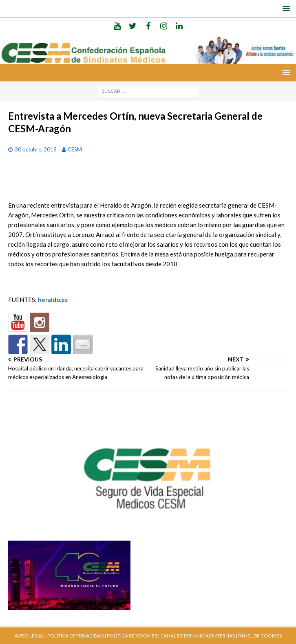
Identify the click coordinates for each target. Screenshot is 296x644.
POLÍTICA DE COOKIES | (133, 636)
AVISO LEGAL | (31, 636)
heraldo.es (53, 300)
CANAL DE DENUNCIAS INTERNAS (197, 636)
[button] (285, 8)
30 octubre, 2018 (36, 149)
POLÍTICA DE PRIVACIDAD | (77, 636)
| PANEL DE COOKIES (258, 636)
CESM (75, 149)
